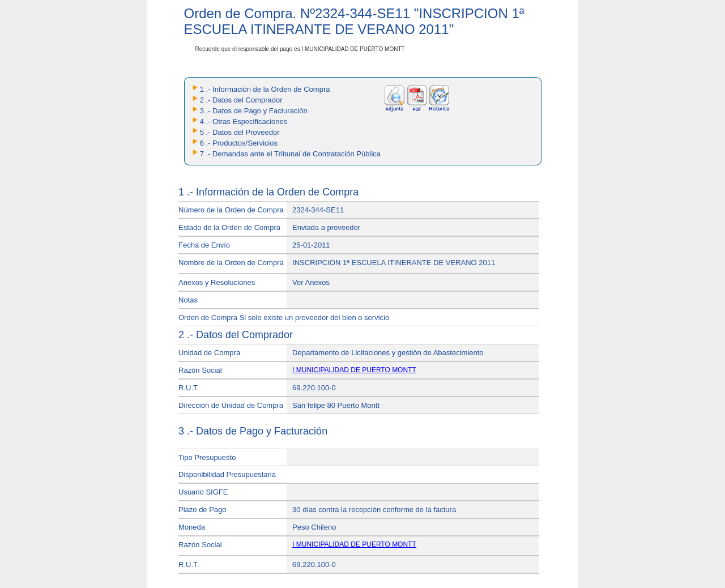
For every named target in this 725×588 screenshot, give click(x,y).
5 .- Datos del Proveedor (240, 132)
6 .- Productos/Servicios (239, 143)
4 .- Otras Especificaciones (244, 122)
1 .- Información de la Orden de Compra (265, 89)
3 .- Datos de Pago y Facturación (254, 111)
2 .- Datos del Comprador (241, 100)
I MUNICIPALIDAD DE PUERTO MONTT (354, 370)
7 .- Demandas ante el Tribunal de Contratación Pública (290, 154)
